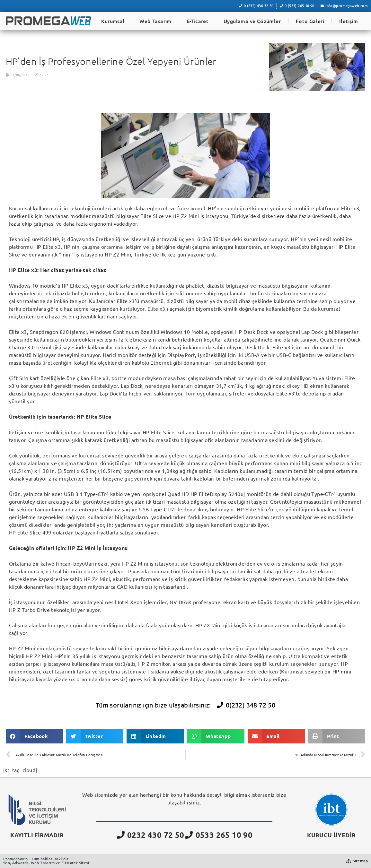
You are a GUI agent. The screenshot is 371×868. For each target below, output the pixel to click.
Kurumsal (113, 21)
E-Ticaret (198, 21)
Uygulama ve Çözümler (252, 21)
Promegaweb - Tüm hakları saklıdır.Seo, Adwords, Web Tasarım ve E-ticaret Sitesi (46, 861)
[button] (34, 736)
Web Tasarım (155, 21)
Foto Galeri (310, 21)
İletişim (349, 21)
